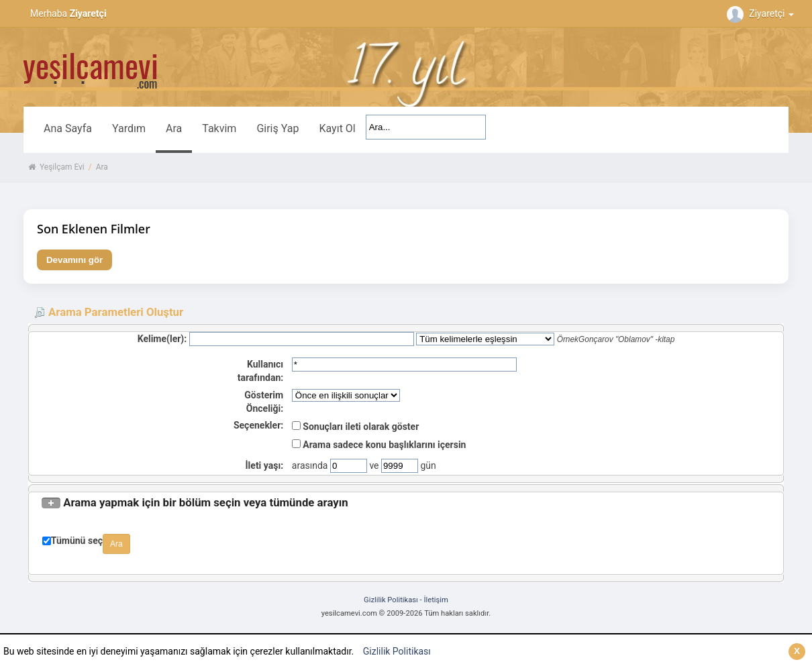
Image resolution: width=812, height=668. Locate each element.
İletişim (436, 600)
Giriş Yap (277, 128)
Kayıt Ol (337, 128)
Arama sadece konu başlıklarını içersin (379, 445)
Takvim (219, 128)
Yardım (129, 128)
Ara (174, 128)
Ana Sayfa (68, 128)
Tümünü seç (77, 541)
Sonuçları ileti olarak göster (355, 427)
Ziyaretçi (762, 13)
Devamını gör (74, 260)
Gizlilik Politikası (397, 651)
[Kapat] (797, 652)
